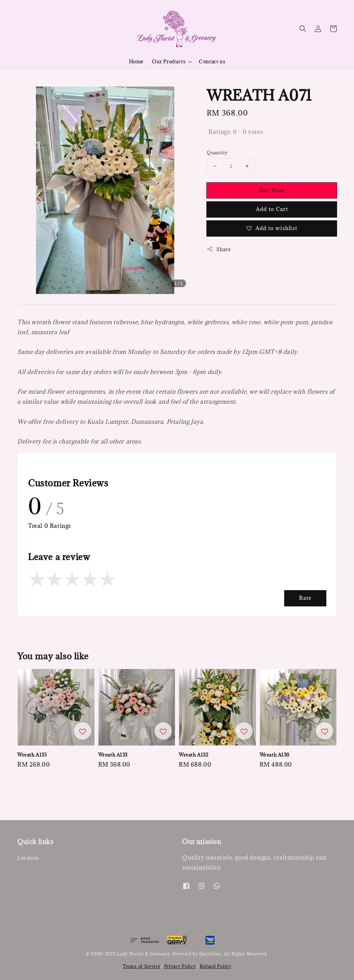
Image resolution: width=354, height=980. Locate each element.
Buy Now (272, 190)
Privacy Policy (180, 966)
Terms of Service (141, 966)
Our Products (169, 62)
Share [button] (219, 249)
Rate (305, 598)
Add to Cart (272, 209)
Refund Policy (216, 966)
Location (28, 858)
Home (136, 61)
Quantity (217, 153)
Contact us (212, 61)
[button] (303, 29)
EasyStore (210, 954)
